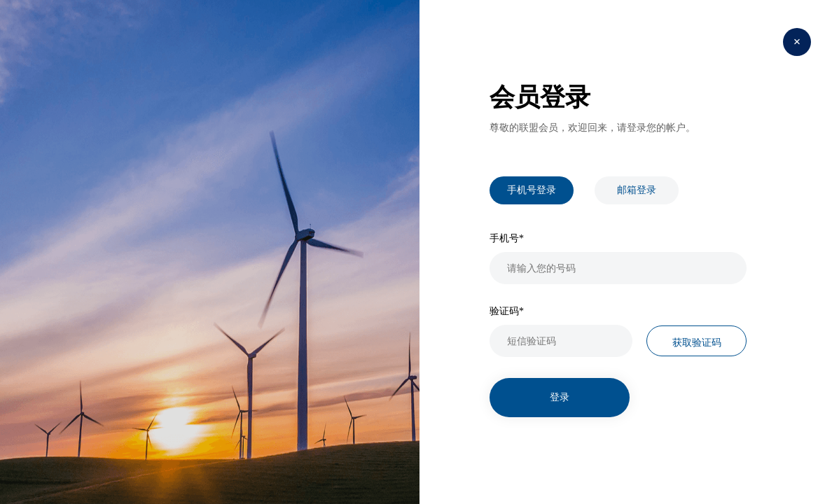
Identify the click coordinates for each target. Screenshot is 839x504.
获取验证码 (697, 342)
